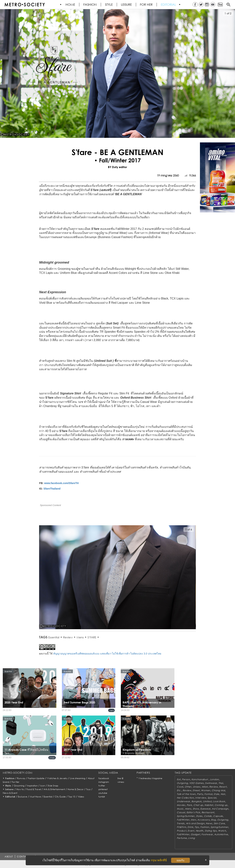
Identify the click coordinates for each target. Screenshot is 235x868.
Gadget (195, 834)
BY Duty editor (117, 167)
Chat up (198, 805)
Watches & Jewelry (57, 778)
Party (200, 794)
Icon (43, 786)
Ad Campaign (220, 809)
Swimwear (211, 783)
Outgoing (182, 783)
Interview (201, 798)
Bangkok (197, 801)
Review (68, 637)
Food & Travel (34, 789)
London (214, 779)
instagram (104, 782)
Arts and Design (195, 823)
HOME (70, 5)
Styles (199, 816)
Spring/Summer (186, 816)
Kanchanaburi (200, 779)
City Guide (60, 797)
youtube (103, 793)
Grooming (19, 786)
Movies (181, 805)
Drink (190, 827)
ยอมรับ (180, 860)
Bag (213, 820)
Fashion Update (36, 778)
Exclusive (22, 797)
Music (180, 809)
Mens (80, 637)
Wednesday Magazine (150, 778)
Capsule (218, 816)
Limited (207, 801)
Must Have (35, 797)
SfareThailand (52, 489)
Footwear (207, 834)
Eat (179, 779)
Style (109, 5)
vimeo (121, 782)
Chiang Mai (218, 790)
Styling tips (211, 831)
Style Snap (53, 786)
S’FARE (92, 637)
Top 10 (72, 797)
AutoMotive (221, 834)
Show (196, 809)
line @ (120, 778)
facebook (104, 778)
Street (196, 790)
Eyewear (205, 809)
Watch (222, 831)
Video (81, 797)
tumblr (102, 797)
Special (212, 798)
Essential (54, 637)
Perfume (182, 838)
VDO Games (196, 783)
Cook (180, 787)
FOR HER (147, 5)
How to (20, 789)
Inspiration (32, 786)
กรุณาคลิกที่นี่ (159, 860)
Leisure (127, 5)
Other (188, 787)
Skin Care (219, 823)
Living (191, 838)
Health (199, 831)
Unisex (52, 758)
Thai (221, 783)
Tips (197, 827)
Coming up (221, 805)
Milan (205, 787)
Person (186, 779)
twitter (102, 786)
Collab (208, 816)
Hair (223, 794)
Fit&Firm (181, 827)
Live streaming (78, 778)
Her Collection (185, 798)
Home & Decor (76, 789)
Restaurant (208, 812)
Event (191, 831)
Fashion (90, 5)
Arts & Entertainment (54, 789)
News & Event (10, 793)
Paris (189, 805)
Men (193, 820)
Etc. (179, 790)
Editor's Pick (193, 812)
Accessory (204, 820)
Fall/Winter (183, 820)
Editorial (169, 5)
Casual (181, 812)
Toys (88, 789)
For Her (16, 782)
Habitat (209, 805)
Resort (223, 787)
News (209, 823)
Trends (181, 823)
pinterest (103, 789)
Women (206, 790)
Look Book (219, 801)
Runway (21, 778)
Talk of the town (186, 794)
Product (181, 831)
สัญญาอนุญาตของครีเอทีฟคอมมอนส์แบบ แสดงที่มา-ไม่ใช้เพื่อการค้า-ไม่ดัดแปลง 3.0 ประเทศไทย (107, 654)
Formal (208, 794)
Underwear (183, 801)
